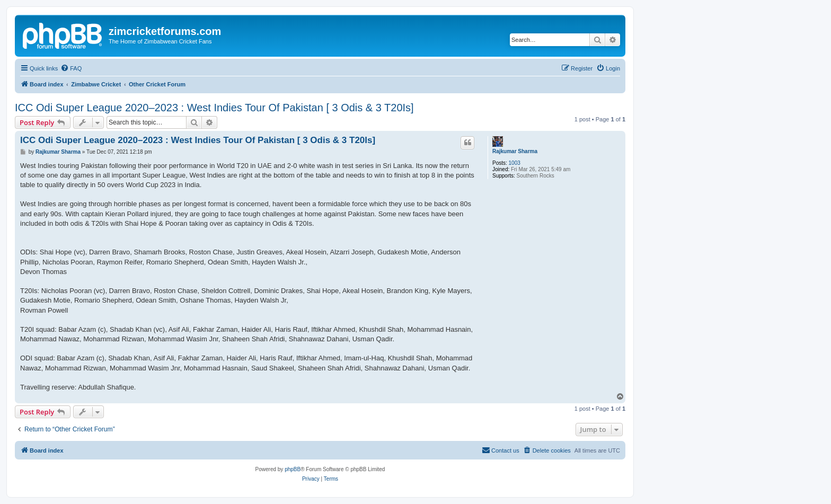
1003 (515, 163)
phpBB (293, 469)
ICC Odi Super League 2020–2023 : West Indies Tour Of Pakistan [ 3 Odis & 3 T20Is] (214, 108)
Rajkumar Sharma (515, 151)
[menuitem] (71, 68)
